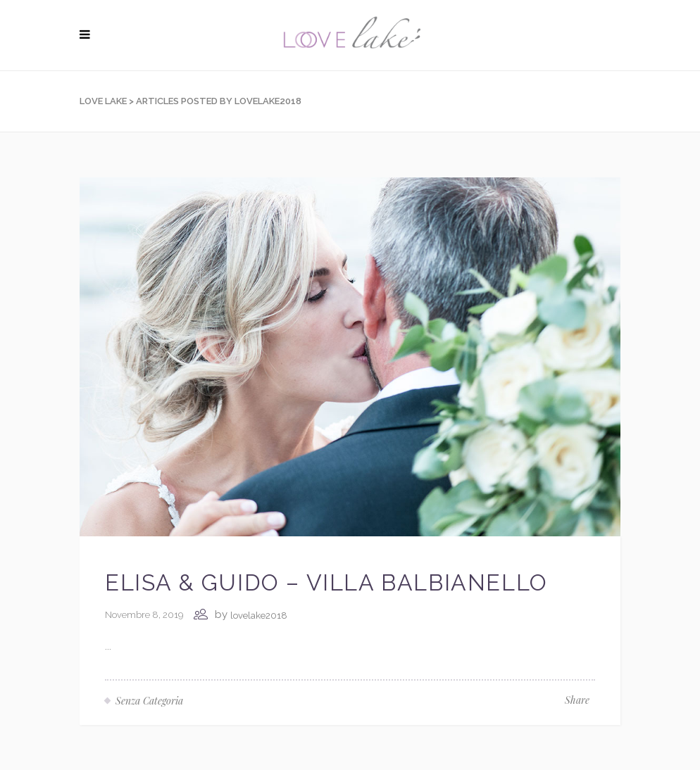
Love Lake (103, 101)
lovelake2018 (259, 616)
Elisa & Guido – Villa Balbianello (326, 582)
